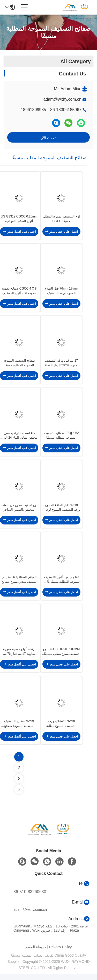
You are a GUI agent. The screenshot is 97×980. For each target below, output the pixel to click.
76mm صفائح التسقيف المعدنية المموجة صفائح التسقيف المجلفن (19, 730)
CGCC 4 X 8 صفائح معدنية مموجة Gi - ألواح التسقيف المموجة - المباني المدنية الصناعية (19, 293)
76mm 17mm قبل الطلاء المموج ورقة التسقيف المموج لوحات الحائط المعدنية (61, 293)
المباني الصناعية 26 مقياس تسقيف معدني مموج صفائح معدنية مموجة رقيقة (19, 584)
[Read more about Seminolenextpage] (19, 785)
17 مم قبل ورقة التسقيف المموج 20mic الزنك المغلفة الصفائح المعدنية (61, 366)
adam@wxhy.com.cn (62, 99)
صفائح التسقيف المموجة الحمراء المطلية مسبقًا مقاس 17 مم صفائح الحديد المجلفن (19, 366)
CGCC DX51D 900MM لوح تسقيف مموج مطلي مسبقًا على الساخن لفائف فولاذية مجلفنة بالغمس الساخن (61, 657)
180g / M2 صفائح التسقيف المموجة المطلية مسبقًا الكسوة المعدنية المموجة (61, 438)
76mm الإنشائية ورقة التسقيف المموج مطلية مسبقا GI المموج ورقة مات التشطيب (61, 730)
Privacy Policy (60, 953)
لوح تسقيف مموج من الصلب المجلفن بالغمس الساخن (19, 511)
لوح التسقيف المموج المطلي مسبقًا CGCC (61, 220)
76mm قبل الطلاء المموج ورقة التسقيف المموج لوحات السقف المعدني (61, 511)
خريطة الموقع (36, 953)
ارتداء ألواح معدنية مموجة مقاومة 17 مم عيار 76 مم (19, 657)
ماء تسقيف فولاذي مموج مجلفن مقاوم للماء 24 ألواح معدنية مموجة (19, 438)
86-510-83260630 (30, 898)
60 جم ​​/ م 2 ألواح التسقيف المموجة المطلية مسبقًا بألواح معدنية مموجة (61, 584)
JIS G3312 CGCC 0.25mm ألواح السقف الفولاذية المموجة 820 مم (19, 220)
